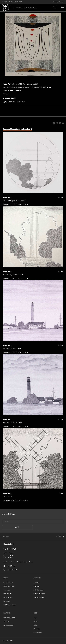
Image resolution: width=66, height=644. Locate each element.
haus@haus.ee (61, 2)
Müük (36, 621)
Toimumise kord (39, 597)
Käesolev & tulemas (9, 618)
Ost (35, 618)
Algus (5, 101)
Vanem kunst (7, 594)
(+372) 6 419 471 (8, 2)
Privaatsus (37, 629)
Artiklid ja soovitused (10, 605)
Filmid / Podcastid (39, 594)
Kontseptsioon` (8, 625)
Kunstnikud (7, 601)
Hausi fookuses (8, 582)
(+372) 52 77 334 (18, 2)
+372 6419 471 (12, 570)
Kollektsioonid (8, 597)
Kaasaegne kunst (9, 586)
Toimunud (37, 586)
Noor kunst (7, 590)
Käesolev (37, 582)
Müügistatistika (39, 590)
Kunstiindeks (38, 633)
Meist (36, 625)
